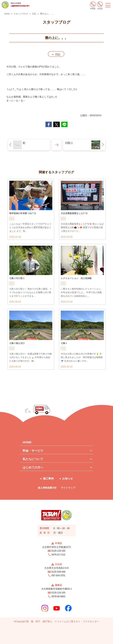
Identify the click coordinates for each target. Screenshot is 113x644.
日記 (58, 54)
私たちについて (33, 459)
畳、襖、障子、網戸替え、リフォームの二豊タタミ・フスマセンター (63, 621)
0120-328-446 (58, 572)
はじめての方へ (33, 467)
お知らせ (68, 479)
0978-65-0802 (58, 596)
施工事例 (48, 479)
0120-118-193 (58, 551)
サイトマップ (68, 488)
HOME (27, 442)
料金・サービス (33, 451)
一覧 (56, 145)
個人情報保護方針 (47, 488)
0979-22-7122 (58, 555)
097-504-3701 (58, 575)
